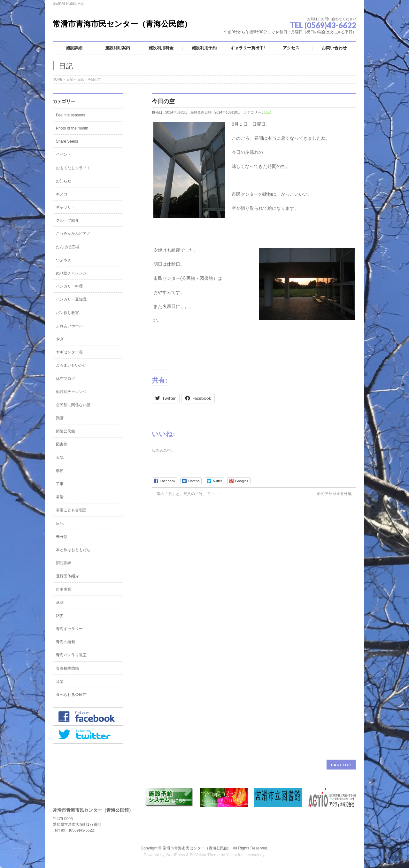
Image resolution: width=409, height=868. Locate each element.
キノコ (62, 194)
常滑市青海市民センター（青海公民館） (122, 24)
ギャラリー (66, 207)
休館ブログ (66, 379)
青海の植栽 (66, 642)
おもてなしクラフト (73, 168)
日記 (267, 112)
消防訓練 (64, 563)
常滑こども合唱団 (71, 510)
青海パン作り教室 (71, 655)
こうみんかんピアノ (73, 233)
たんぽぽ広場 (67, 247)
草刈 (60, 603)
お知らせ (64, 181)
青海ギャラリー (69, 629)
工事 (60, 484)
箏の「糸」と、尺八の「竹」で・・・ (187, 494)
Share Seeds (67, 141)
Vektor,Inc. (235, 855)
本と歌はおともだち (73, 550)
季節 (60, 471)
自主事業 (64, 589)
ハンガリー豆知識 (71, 299)
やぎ (60, 339)
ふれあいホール (69, 326)
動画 (60, 418)
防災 (60, 616)
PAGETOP (341, 765)
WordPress (175, 855)
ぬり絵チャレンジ (71, 273)
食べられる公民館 (71, 695)
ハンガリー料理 (69, 286)
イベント (64, 154)
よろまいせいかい (71, 365)
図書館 (62, 444)
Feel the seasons (70, 115)
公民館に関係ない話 (73, 405)
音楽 (60, 682)
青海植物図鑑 (67, 668)
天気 (60, 458)
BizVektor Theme (205, 855)
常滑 (60, 497)
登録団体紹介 (67, 576)
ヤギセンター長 (69, 352)
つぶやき (64, 260)
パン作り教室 (67, 313)
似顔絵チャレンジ (71, 392)
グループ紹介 (67, 220)
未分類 (62, 537)
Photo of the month (72, 128)
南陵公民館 (66, 431)
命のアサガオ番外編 (337, 494)
